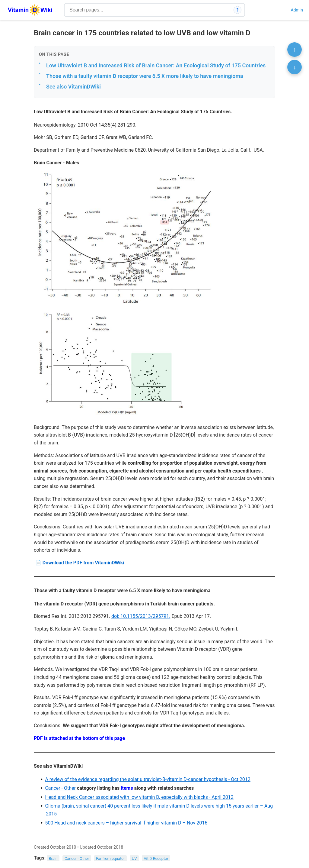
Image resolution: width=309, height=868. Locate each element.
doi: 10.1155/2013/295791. (141, 616)
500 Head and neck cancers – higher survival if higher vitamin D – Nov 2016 (126, 823)
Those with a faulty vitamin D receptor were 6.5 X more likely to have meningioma (145, 76)
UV (134, 858)
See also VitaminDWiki (73, 87)
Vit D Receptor (156, 858)
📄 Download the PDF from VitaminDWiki (80, 563)
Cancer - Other (60, 788)
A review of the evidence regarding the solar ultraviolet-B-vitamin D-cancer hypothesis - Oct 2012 (148, 779)
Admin (297, 10)
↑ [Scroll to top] (295, 50)
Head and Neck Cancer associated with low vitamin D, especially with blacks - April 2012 (139, 797)
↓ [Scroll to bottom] (295, 67)
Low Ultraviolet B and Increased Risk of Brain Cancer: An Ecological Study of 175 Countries (156, 65)
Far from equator (110, 858)
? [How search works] (238, 10)
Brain (53, 858)
